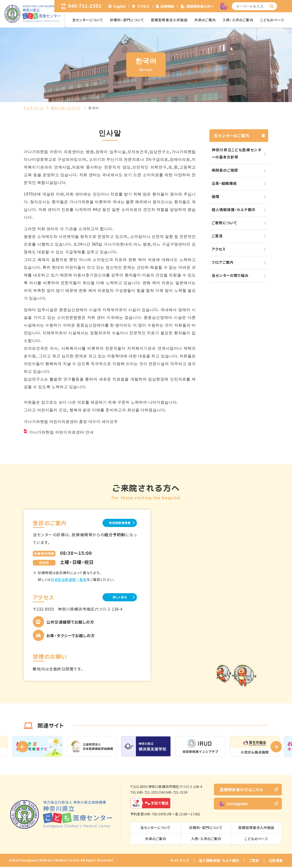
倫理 (215, 196)
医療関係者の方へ (200, 6)
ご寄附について (224, 223)
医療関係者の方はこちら (241, 790)
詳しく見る (114, 598)
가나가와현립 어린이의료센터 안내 (61, 432)
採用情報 (167, 6)
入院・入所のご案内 (238, 20)
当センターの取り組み (230, 275)
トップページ (34, 108)
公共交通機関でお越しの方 (70, 623)
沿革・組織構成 (224, 183)
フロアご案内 (223, 262)
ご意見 (217, 236)
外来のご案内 (205, 20)
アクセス (143, 6)
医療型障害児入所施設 (169, 20)
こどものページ (272, 20)
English (120, 6)
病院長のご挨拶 (225, 170)
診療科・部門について (127, 20)
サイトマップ (180, 862)
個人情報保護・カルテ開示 (234, 210)
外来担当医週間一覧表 (69, 580)
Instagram (234, 804)
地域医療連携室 (114, 523)
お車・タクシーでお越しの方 (71, 636)
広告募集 (276, 862)
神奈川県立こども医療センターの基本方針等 (237, 153)
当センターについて (88, 20)
